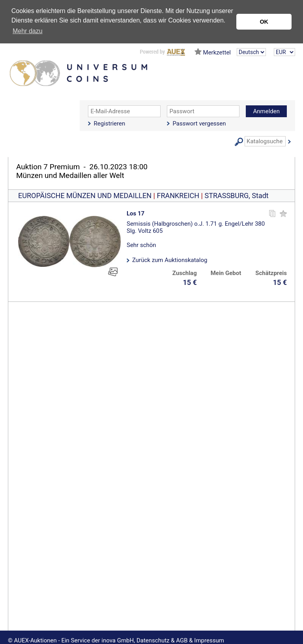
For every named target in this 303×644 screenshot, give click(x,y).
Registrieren (109, 124)
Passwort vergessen (199, 124)
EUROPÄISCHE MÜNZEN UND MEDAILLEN (85, 196)
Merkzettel (217, 52)
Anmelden (266, 111)
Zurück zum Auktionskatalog (170, 260)
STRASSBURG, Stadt (236, 196)
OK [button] (264, 22)
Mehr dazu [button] (28, 31)
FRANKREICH (178, 196)
